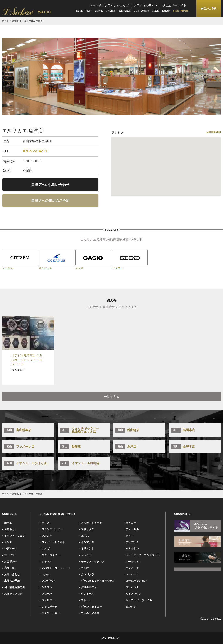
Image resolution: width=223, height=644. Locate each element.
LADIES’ (111, 11)
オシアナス (88, 542)
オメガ (46, 549)
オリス (46, 523)
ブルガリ (47, 536)
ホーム (5, 21)
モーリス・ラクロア (93, 562)
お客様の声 (11, 562)
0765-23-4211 (35, 151)
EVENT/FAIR (84, 11)
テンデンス (132, 542)
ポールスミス (133, 562)
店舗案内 (17, 21)
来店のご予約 (12, 581)
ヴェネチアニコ (90, 613)
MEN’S (99, 11)
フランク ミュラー (52, 529)
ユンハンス (132, 587)
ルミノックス (133, 594)
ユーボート (132, 574)
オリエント (88, 549)
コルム (46, 574)
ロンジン (131, 607)
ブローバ (47, 594)
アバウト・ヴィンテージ (56, 568)
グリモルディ (89, 587)
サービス (9, 555)
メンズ (8, 542)
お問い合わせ (181, 11)
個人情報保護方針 (15, 587)
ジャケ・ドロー (51, 613)
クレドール (88, 594)
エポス (85, 536)
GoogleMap (214, 132)
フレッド (86, 555)
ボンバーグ (132, 568)
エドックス (88, 529)
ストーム (86, 600)
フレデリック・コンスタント (143, 555)
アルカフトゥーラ (91, 523)
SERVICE (125, 11)
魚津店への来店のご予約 (50, 201)
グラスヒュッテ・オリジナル (98, 581)
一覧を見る (111, 397)
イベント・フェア (15, 536)
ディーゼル (132, 529)
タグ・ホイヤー (51, 555)
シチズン (47, 587)
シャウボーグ (49, 607)
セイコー (131, 523)
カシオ (85, 568)
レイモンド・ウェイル (139, 600)
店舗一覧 (9, 568)
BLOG (155, 11)
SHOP (166, 11)
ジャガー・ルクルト (53, 542)
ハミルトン (132, 549)
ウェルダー (48, 600)
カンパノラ (88, 574)
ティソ (130, 536)
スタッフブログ (13, 594)
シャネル (47, 562)
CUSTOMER (141, 11)
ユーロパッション (136, 581)
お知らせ (9, 529)
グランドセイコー (91, 607)
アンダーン (48, 581)
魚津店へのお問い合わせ (50, 185)
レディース (11, 549)
